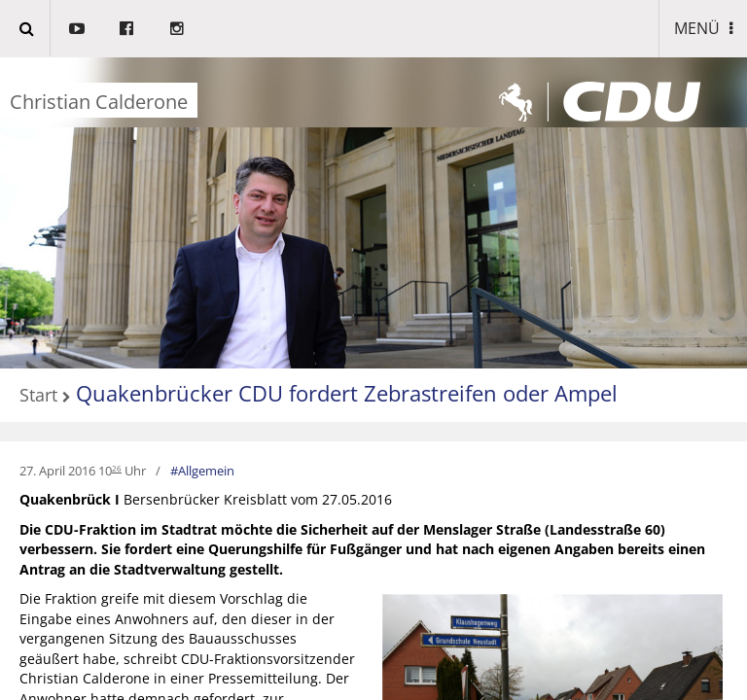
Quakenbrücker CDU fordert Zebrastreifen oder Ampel (347, 393)
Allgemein (206, 471)
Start (38, 396)
